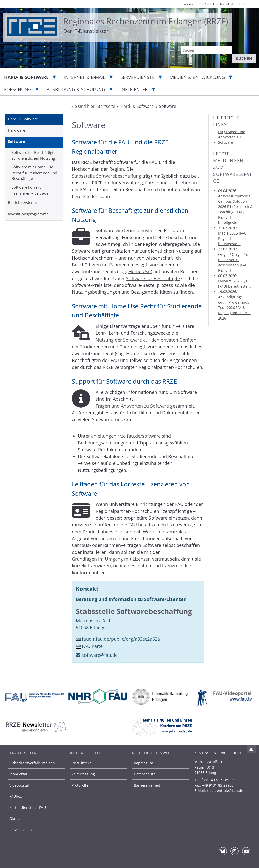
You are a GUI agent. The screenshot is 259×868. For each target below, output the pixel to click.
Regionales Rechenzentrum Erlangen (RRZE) (146, 21)
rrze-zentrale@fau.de (225, 790)
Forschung (18, 89)
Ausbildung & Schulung (76, 89)
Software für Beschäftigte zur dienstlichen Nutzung (34, 155)
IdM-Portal (18, 774)
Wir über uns (193, 4)
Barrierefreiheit (147, 785)
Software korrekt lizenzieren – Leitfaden (31, 190)
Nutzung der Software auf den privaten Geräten (146, 340)
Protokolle (80, 785)
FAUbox (16, 796)
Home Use (140, 271)
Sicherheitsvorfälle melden (32, 763)
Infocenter (134, 89)
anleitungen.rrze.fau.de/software (126, 436)
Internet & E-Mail (84, 77)
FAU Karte (92, 646)
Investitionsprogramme (28, 214)
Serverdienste (137, 77)
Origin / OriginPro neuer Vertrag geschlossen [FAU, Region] (233, 262)
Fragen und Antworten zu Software (132, 406)
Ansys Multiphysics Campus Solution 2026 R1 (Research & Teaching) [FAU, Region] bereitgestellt (235, 209)
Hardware (16, 130)
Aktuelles (211, 4)
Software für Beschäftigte (153, 278)
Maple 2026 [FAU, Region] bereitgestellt (233, 238)
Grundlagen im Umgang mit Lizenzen (111, 559)
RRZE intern (82, 763)
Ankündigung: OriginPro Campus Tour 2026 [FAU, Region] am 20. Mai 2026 (234, 308)
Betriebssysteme (22, 202)
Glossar (16, 819)
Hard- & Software (26, 77)
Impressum (143, 763)
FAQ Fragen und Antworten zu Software (232, 137)
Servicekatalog (21, 830)
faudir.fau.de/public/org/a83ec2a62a (121, 639)
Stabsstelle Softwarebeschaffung (106, 176)
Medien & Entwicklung (197, 77)
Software (16, 141)
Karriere (250, 4)
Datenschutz (144, 774)
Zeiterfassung (83, 774)
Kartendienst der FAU (28, 807)
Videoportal (19, 785)
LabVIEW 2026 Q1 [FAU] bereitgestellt (234, 284)
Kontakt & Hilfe (231, 4)
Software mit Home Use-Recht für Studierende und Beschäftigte (34, 173)
